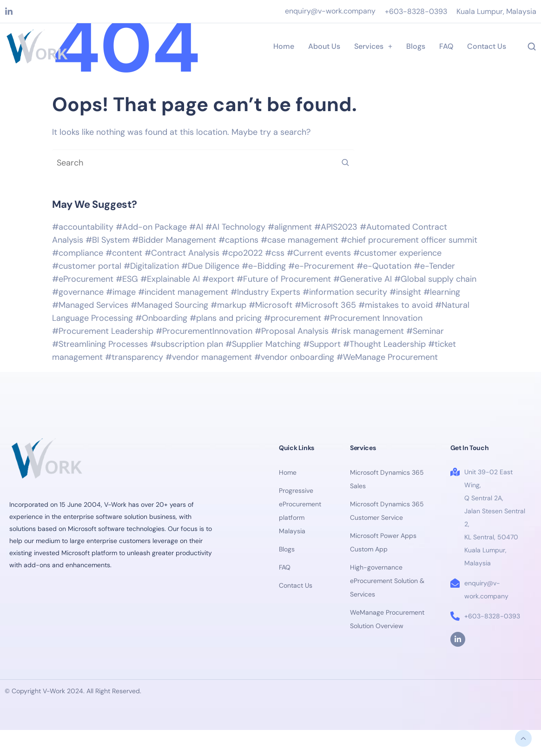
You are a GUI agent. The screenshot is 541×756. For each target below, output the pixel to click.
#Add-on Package (151, 227)
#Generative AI (363, 279)
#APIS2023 (336, 227)
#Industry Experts (265, 292)
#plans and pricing (226, 318)
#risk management (367, 331)
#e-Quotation (384, 266)
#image (121, 292)
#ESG (127, 279)
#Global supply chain (435, 279)
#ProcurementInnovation (204, 331)
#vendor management (209, 357)
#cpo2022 (242, 253)
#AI (196, 227)
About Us (324, 46)
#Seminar (425, 331)
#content (124, 253)
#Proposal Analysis (292, 331)
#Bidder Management (174, 240)
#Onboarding (161, 318)
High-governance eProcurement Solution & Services (387, 581)
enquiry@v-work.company (330, 11)
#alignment (290, 227)
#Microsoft (270, 305)
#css (275, 253)
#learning (442, 292)
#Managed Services (90, 305)
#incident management (183, 292)
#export (218, 279)
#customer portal (87, 266)
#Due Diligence (210, 266)
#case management (300, 240)
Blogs (416, 46)
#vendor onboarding (294, 357)
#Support (322, 344)
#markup (228, 305)
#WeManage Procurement (387, 357)
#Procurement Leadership (103, 331)
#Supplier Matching (263, 344)
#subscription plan (187, 344)
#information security (345, 292)
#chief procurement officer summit (409, 240)
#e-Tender (434, 266)
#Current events (319, 253)
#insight (405, 292)
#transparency (134, 357)
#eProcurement (83, 279)
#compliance (78, 253)
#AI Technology (235, 227)
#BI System (108, 240)
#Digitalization (151, 266)
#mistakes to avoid (396, 305)
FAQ (446, 46)
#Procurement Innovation (373, 318)
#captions (238, 240)
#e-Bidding (264, 266)
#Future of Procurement (284, 279)
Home (284, 46)
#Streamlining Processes (100, 344)
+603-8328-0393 (416, 11)
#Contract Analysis (182, 253)
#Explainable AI (170, 279)
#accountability (83, 227)
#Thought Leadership (384, 344)
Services (373, 46)
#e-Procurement (321, 266)
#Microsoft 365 (325, 305)
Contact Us (487, 46)
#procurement (293, 318)
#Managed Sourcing (169, 305)
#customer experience (397, 253)
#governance (78, 292)
